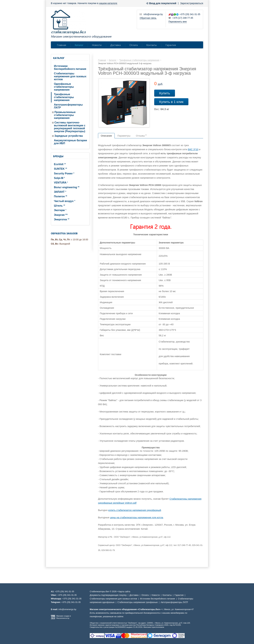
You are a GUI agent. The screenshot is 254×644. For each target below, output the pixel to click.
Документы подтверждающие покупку (108, 595)
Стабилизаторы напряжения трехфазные (138, 602)
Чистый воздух (65, 201)
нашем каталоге (108, 3)
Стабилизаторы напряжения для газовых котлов (70, 76)
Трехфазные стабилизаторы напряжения (64, 97)
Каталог (79, 45)
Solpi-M (59, 178)
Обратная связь (148, 18)
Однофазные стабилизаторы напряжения (64, 87)
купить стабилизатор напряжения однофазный (135, 510)
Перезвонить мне (178, 22)
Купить (165, 93)
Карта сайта (124, 591)
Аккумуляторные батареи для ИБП (70, 142)
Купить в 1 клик (171, 102)
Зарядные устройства (69, 136)
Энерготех (62, 219)
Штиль (59, 206)
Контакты (152, 45)
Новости (97, 45)
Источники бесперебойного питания (70, 67)
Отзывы (141, 136)
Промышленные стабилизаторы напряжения (65, 115)
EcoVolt (60, 164)
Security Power (64, 174)
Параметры (124, 136)
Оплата (134, 45)
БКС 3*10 (193, 149)
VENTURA (61, 183)
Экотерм (60, 210)
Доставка (115, 45)
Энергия (61, 215)
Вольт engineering (67, 187)
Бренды (58, 156)
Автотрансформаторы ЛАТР (68, 106)
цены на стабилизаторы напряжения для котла (136, 517)
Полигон (61, 196)
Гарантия (171, 45)
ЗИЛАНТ (60, 192)
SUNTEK (60, 169)
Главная (62, 45)
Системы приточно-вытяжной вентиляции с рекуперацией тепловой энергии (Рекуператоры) (70, 127)
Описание (106, 136)
